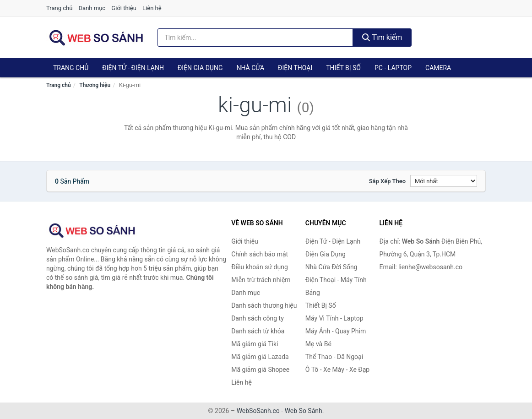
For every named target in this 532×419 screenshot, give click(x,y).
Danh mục (92, 8)
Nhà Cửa (250, 68)
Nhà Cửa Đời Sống (331, 267)
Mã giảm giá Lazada (260, 357)
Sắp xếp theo (387, 181)
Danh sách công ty (258, 318)
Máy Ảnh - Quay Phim (336, 331)
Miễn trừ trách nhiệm (261, 280)
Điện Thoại (295, 68)
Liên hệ (152, 8)
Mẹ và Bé (318, 344)
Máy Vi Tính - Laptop (334, 318)
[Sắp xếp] (444, 181)
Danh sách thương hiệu (264, 305)
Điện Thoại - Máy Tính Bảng (336, 286)
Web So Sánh (304, 411)
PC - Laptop (393, 68)
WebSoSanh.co (258, 411)
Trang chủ (59, 8)
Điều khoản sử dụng (260, 267)
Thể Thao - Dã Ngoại (334, 357)
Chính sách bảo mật (260, 254)
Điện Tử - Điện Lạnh (133, 68)
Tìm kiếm (382, 37)
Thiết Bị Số (343, 68)
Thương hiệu (95, 85)
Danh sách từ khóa (258, 331)
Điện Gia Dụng (200, 68)
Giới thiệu (124, 8)
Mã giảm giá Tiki (255, 344)
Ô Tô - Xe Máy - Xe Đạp (337, 370)
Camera (438, 68)
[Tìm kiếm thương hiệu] (255, 38)
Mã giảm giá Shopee (260, 370)
